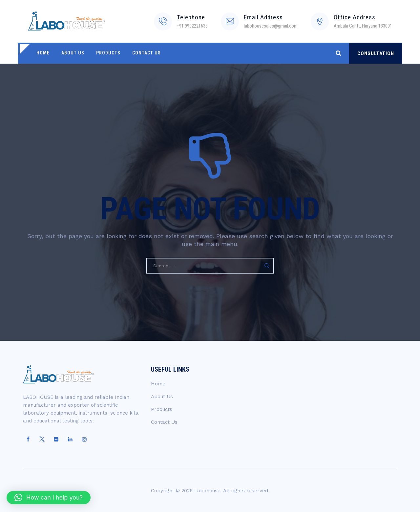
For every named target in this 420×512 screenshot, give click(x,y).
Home (43, 53)
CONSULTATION (376, 53)
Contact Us (145, 53)
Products (107, 53)
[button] (49, 498)
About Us (72, 53)
